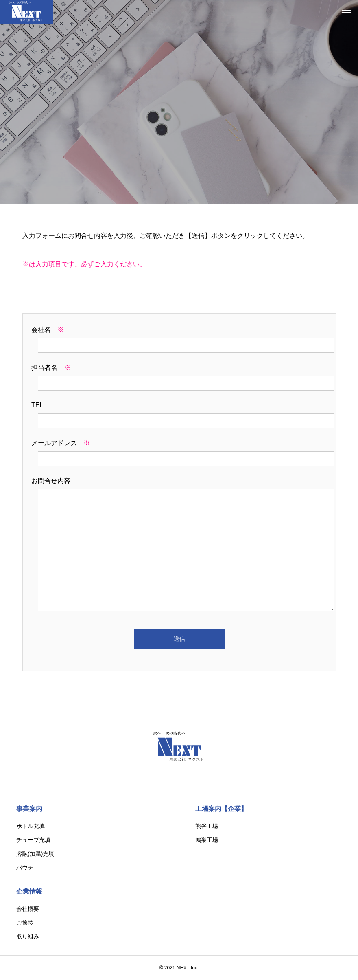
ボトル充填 (31, 826)
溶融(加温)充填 (35, 854)
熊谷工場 (207, 826)
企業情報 (29, 891)
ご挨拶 (25, 923)
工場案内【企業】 (221, 809)
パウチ (25, 868)
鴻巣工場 (207, 840)
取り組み (28, 936)
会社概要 (28, 909)
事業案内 (29, 809)
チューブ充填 (33, 840)
